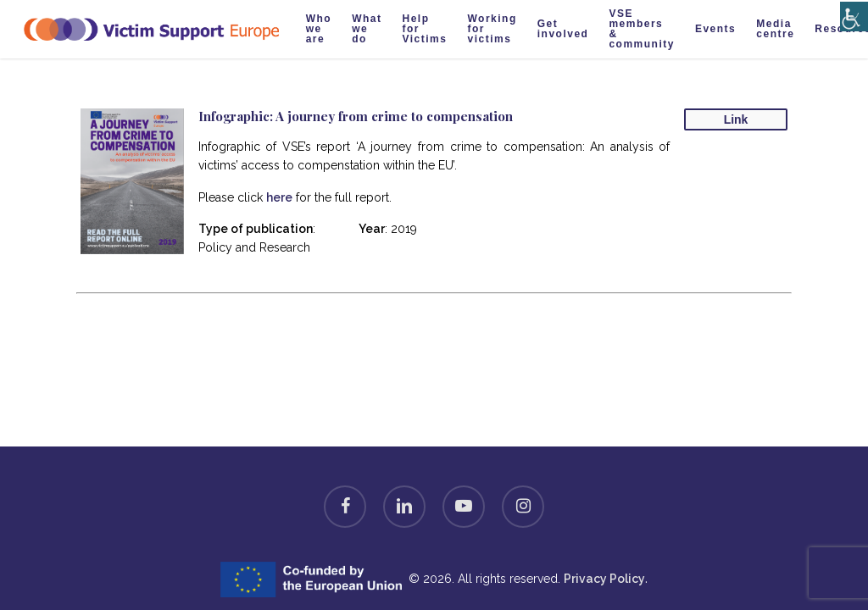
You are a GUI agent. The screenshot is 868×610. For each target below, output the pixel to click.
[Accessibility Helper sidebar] (851, 11)
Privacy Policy (604, 579)
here (279, 197)
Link (736, 119)
